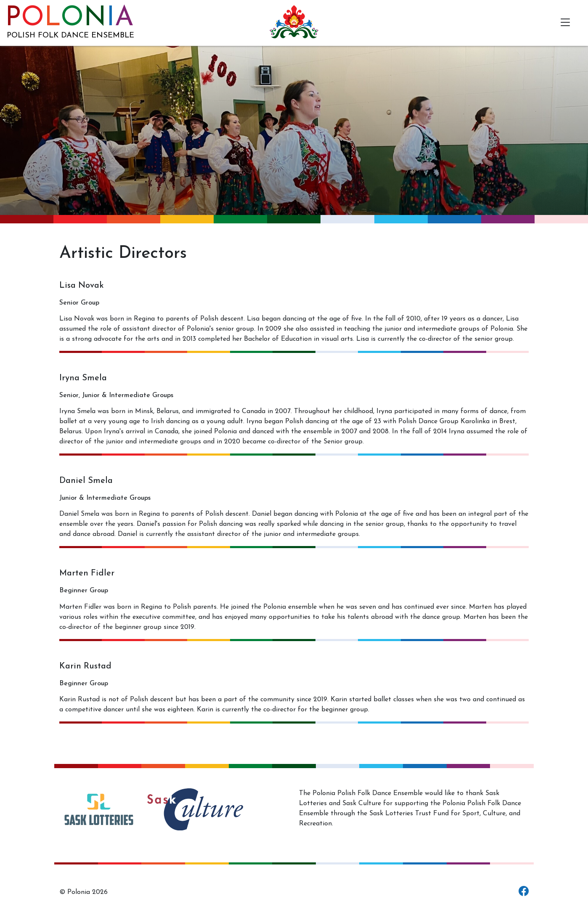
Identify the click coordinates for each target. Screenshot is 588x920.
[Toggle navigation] (565, 23)
